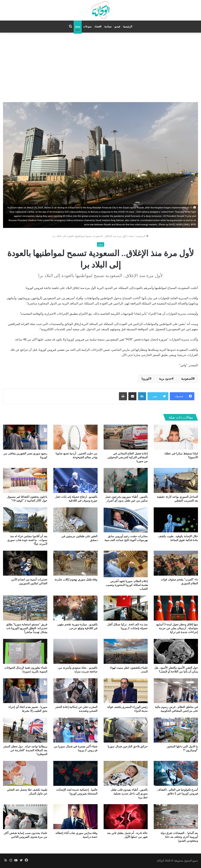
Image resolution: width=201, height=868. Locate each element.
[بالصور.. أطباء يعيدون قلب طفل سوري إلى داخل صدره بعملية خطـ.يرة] (126, 773)
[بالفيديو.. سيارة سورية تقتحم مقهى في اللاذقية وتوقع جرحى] (75, 608)
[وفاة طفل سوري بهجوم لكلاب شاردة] (75, 563)
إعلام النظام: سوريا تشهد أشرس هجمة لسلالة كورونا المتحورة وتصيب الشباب (127, 585)
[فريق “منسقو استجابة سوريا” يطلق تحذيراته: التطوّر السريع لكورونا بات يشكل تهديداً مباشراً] (25, 608)
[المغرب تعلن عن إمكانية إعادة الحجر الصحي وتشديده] (75, 691)
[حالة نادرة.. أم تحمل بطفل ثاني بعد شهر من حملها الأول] (126, 817)
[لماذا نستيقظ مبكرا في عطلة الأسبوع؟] (176, 437)
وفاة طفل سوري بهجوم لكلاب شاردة (76, 579)
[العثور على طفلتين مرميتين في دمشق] (75, 520)
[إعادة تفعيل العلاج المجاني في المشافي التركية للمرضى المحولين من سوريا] (126, 437)
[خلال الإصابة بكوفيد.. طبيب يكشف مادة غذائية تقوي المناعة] (176, 520)
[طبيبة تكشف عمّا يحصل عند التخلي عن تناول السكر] (25, 773)
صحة (78, 26)
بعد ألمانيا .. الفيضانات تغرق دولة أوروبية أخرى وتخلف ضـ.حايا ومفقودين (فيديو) (179, 837)
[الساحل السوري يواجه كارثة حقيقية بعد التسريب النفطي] (176, 480)
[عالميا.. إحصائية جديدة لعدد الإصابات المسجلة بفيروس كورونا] (75, 773)
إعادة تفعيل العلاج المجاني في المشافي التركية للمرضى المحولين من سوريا (128, 457)
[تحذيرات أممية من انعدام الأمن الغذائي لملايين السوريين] (25, 563)
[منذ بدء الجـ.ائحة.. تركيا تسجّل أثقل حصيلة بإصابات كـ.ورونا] (126, 608)
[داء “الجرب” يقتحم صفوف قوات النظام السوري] (176, 563)
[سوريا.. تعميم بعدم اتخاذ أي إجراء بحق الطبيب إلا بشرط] (25, 691)
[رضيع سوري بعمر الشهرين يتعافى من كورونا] (25, 437)
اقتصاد (98, 26)
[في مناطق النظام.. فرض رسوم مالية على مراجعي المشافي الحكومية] (176, 691)
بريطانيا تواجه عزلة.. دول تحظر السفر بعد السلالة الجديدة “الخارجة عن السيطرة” (25, 750)
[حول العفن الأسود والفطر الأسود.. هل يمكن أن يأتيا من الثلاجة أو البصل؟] (176, 651)
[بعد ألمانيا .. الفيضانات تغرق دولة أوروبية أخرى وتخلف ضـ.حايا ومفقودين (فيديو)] (176, 817)
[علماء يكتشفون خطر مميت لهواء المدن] (126, 651)
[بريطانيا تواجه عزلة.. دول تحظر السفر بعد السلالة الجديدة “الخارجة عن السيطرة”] (25, 730)
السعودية (187, 379)
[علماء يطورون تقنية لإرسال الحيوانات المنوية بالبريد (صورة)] (25, 651)
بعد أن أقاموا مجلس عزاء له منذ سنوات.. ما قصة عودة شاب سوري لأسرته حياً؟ (27, 540)
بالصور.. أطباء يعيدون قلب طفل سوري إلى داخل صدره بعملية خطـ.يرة (129, 794)
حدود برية (165, 379)
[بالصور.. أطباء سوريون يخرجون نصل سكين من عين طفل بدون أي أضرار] (126, 480)
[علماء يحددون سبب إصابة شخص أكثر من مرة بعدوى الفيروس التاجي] (25, 817)
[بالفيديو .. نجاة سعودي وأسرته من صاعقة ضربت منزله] (75, 651)
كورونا (146, 379)
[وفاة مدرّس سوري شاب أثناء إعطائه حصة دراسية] (75, 817)
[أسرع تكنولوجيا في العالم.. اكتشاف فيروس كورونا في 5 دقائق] (176, 773)
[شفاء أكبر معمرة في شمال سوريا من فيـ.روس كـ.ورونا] (75, 730)
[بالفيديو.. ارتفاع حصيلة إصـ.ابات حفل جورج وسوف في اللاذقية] (75, 480)
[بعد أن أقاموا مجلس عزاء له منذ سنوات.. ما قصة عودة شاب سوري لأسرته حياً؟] (25, 520)
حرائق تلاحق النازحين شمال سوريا (128, 746)
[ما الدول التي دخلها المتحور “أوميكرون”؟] (176, 730)
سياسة (108, 26)
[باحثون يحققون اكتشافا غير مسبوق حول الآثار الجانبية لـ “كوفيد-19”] (25, 480)
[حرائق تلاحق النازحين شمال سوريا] (126, 730)
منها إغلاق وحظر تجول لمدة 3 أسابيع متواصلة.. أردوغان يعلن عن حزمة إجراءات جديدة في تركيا (177, 628)
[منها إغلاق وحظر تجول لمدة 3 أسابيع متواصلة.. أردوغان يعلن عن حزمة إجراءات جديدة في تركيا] (176, 608)
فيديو (117, 26)
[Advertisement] (100, 67)
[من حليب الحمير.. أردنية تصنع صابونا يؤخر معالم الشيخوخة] (75, 437)
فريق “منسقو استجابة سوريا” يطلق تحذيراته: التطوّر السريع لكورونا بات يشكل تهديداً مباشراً (27, 628)
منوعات (87, 26)
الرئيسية (128, 26)
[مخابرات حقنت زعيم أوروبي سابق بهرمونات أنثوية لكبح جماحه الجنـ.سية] (126, 520)
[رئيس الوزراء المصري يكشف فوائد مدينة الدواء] (126, 691)
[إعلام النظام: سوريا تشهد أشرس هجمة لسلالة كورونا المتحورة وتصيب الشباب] (126, 564)
